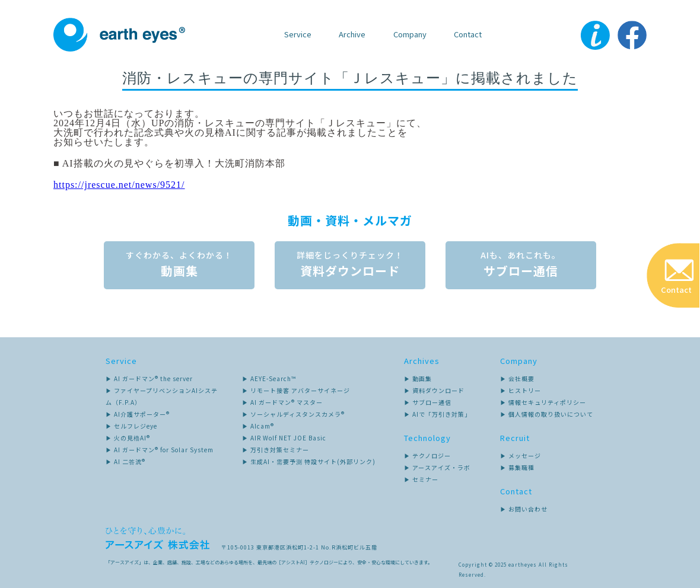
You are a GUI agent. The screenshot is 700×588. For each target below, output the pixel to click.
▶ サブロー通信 (428, 402)
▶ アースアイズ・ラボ (437, 467)
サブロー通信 (522, 264)
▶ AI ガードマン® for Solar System (160, 449)
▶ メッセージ (521, 455)
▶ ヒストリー (521, 390)
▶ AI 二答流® (125, 461)
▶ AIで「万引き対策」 (437, 413)
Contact (468, 34)
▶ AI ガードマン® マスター (282, 402)
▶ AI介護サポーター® (138, 413)
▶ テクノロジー (427, 455)
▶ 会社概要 (517, 378)
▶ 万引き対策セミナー (276, 449)
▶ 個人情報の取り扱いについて (547, 413)
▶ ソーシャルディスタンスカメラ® (293, 413)
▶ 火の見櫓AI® (128, 437)
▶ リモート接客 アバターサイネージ (296, 390)
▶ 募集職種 (517, 467)
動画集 (178, 264)
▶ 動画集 (418, 378)
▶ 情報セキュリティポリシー (543, 402)
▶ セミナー (421, 479)
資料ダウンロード (350, 264)
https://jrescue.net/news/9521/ (119, 185)
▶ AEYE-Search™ (269, 378)
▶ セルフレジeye (131, 425)
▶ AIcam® (258, 425)
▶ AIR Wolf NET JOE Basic (284, 437)
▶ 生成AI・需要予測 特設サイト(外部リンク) (309, 461)
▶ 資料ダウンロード (434, 390)
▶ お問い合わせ (524, 508)
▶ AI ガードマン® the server (149, 378)
